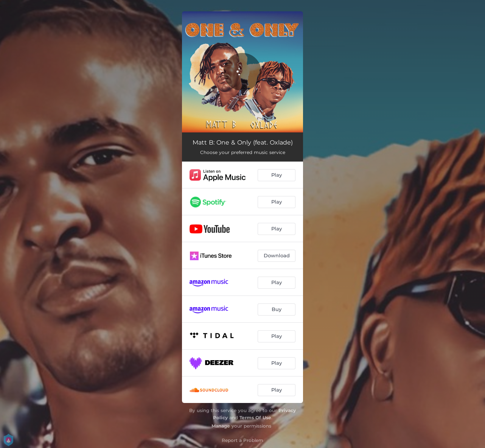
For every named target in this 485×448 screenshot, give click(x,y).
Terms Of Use (255, 418)
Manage (221, 426)
